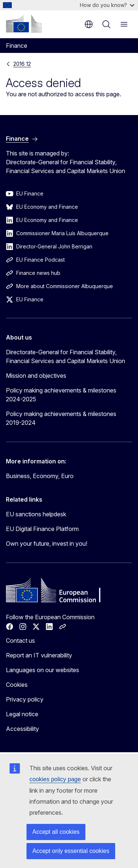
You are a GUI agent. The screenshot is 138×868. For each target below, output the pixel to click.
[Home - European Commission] (24, 24)
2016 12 (22, 64)
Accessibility (22, 729)
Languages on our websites (43, 670)
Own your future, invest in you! (47, 544)
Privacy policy (25, 699)
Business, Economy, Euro (40, 476)
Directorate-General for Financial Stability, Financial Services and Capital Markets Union (66, 356)
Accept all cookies (56, 832)
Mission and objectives (36, 376)
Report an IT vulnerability (39, 655)
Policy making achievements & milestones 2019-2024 (61, 418)
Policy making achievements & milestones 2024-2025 (61, 395)
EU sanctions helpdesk (36, 514)
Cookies (17, 685)
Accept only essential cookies (71, 851)
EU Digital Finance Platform (42, 529)
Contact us (20, 641)
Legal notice (22, 714)
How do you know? (107, 5)
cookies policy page (55, 779)
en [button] (89, 24)
